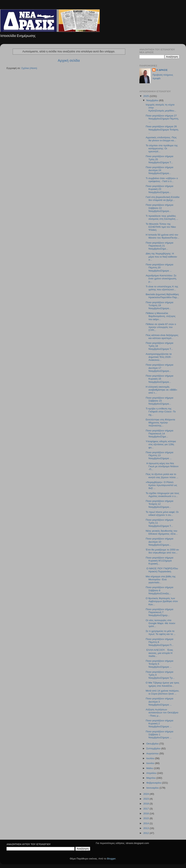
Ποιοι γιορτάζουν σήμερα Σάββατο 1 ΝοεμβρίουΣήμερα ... (160, 734)
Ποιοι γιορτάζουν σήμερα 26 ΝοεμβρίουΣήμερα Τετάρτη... (162, 129)
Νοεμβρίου (153, 100)
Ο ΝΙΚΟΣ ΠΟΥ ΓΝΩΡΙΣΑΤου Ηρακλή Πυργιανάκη (162, 570)
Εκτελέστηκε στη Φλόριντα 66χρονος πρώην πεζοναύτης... (160, 423)
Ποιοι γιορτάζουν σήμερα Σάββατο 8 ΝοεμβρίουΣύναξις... (160, 590)
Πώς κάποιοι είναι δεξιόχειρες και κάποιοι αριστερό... (162, 337)
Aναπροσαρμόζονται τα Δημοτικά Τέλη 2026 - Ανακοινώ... (159, 357)
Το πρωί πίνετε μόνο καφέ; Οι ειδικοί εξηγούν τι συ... (162, 513)
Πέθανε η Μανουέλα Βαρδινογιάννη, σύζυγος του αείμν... (161, 316)
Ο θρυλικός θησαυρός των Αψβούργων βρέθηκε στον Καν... (162, 601)
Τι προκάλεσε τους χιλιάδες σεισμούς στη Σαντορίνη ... (162, 217)
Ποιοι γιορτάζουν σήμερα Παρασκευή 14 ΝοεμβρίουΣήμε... (160, 434)
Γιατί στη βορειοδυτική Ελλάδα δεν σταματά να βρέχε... (163, 199)
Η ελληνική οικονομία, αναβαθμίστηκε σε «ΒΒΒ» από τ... (161, 390)
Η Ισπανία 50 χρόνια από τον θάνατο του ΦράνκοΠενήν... (163, 236)
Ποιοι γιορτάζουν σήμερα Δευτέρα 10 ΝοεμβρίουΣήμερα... (160, 542)
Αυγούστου (153, 753)
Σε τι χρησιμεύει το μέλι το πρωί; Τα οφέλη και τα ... (161, 633)
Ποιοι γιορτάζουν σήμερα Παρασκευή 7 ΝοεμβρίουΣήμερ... (160, 612)
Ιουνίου (151, 763)
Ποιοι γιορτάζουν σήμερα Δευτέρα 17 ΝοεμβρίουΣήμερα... (160, 368)
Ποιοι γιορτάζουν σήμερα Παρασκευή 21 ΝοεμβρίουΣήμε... (160, 246)
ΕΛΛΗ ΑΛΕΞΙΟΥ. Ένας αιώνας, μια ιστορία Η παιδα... (159, 653)
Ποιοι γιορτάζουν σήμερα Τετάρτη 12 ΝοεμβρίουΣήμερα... (160, 504)
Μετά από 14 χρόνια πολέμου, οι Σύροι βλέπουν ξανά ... (163, 692)
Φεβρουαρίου (154, 783)
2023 (146, 799)
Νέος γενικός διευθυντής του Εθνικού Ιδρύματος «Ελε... (162, 532)
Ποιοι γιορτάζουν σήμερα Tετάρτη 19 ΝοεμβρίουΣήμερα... (160, 305)
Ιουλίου (151, 758)
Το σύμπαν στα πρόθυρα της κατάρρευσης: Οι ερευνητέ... (162, 148)
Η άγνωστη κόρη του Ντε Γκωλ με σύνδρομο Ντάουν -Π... (162, 466)
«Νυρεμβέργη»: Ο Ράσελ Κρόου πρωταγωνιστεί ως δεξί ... (161, 485)
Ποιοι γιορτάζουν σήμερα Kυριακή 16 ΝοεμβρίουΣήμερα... (160, 379)
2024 (146, 794)
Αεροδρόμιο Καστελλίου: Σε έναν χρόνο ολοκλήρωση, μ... (161, 278)
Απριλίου (152, 773)
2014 (146, 823)
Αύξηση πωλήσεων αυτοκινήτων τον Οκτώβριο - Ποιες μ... (162, 712)
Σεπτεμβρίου (154, 748)
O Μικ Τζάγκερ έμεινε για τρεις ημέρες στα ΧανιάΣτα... (163, 684)
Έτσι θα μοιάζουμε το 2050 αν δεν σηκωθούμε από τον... (162, 551)
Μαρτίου (151, 778)
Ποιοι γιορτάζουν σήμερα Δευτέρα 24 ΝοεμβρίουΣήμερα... (160, 170)
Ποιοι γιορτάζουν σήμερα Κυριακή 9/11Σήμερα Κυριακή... (160, 561)
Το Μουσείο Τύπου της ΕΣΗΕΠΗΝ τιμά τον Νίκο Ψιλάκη (161, 227)
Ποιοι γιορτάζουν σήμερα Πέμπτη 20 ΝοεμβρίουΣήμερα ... (160, 267)
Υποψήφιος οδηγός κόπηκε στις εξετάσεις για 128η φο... (161, 444)
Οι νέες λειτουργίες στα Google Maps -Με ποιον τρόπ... (160, 623)
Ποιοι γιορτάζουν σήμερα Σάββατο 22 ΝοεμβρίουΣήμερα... (160, 208)
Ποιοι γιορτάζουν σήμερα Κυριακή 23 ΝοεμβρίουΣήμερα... (160, 189)
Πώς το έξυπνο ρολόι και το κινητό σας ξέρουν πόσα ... (162, 476)
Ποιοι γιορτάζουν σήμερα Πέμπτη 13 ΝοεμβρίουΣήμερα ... (160, 455)
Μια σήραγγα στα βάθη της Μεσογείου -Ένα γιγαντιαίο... (161, 579)
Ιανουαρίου (153, 788)
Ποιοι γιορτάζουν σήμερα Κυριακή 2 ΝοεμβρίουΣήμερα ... (160, 723)
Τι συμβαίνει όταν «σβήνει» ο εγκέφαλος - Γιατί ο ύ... (162, 180)
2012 (146, 833)
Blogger (111, 859)
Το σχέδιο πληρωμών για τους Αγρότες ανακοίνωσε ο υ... (163, 495)
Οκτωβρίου (153, 744)
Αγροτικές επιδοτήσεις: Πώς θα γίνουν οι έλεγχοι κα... (161, 139)
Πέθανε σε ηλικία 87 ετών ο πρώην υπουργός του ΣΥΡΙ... (161, 327)
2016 (146, 813)
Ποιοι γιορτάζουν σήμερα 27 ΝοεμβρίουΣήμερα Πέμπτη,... (162, 119)
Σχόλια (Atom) (29, 68)
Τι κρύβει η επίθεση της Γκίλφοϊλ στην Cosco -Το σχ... (161, 412)
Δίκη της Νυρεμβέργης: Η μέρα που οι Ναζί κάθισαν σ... (161, 257)
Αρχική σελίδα (69, 60)
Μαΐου (150, 768)
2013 (146, 828)
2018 (146, 804)
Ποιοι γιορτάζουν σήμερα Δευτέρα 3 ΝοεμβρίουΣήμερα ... (160, 701)
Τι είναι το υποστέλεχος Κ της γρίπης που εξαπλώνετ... (162, 288)
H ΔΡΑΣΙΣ (162, 70)
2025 (146, 96)
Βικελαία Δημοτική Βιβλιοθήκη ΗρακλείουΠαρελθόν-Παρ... (162, 296)
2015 (146, 818)
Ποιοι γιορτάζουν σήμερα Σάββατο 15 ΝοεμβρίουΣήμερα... (160, 401)
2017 (146, 809)
